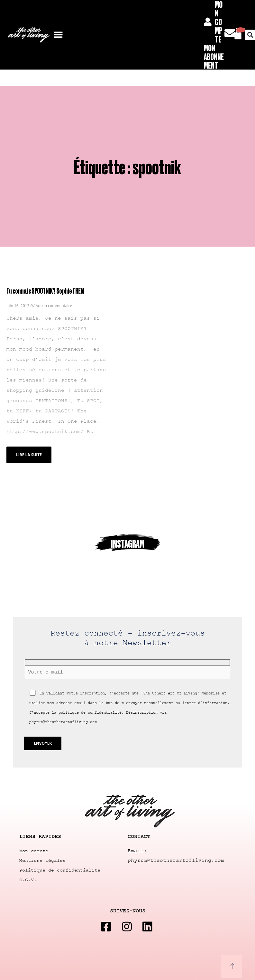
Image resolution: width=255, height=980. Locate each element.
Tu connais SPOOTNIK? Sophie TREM (45, 291)
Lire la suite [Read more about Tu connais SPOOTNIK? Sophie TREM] (29, 455)
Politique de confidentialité (60, 870)
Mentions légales (42, 861)
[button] (58, 35)
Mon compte (34, 851)
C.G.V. (28, 880)
